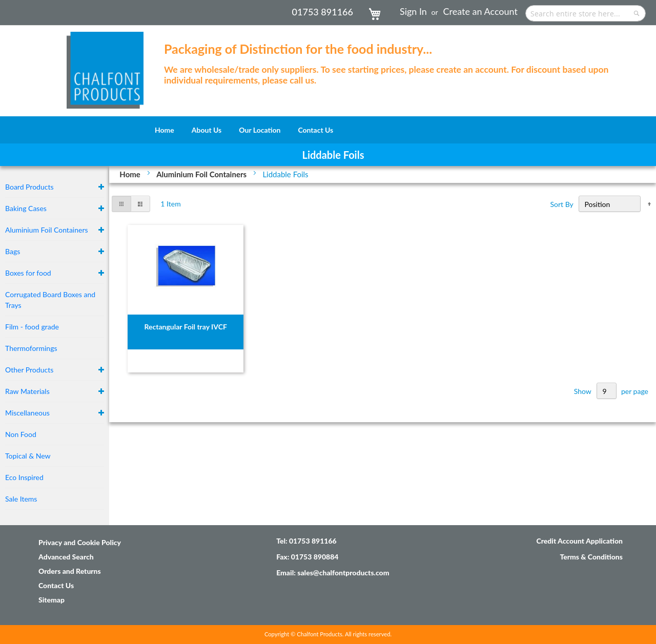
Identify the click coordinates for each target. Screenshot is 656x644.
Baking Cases (26, 208)
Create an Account (480, 11)
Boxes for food (28, 273)
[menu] (328, 130)
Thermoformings (31, 348)
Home (131, 174)
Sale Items (21, 499)
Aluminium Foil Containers (202, 174)
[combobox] (586, 13)
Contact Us (56, 585)
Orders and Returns (70, 571)
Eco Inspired (24, 477)
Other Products (29, 370)
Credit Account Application (579, 541)
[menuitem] (165, 130)
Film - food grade (32, 327)
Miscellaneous (27, 413)
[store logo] (105, 65)
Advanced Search (66, 557)
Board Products (29, 187)
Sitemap (52, 600)
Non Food (21, 434)
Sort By (562, 204)
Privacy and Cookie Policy (80, 542)
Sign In (413, 11)
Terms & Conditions (591, 557)
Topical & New (28, 456)
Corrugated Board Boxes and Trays (50, 300)
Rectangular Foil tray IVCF (185, 327)
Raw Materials (27, 391)
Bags (13, 251)
